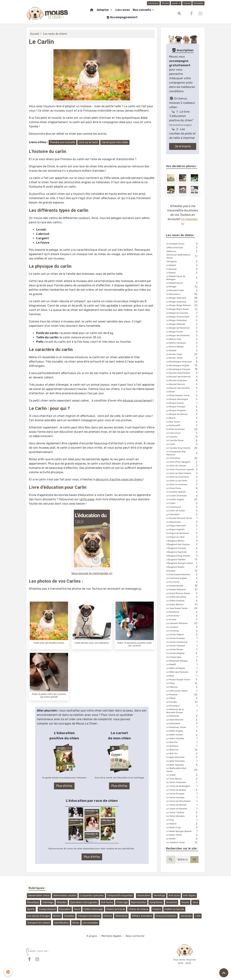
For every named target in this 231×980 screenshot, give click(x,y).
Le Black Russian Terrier (183, 396)
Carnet (187, 3)
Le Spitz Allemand (183, 757)
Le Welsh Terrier (183, 835)
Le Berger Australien (183, 302)
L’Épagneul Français (183, 548)
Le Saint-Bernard (183, 720)
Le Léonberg (183, 631)
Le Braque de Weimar (183, 414)
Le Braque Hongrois (183, 411)
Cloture (108, 916)
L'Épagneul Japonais (183, 552)
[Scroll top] (224, 973)
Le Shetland (183, 746)
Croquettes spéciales (92, 895)
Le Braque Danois (183, 403)
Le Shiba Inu (183, 750)
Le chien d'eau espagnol (183, 462)
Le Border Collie (183, 355)
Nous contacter (135, 936)
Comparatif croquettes (120, 895)
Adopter (103, 10)
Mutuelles (198, 3)
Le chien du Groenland (183, 477)
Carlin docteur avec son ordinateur (92, 643)
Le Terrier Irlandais (183, 798)
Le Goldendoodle (183, 586)
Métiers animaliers (142, 916)
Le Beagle (183, 287)
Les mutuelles (90, 923)
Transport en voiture (39, 923)
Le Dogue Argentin (183, 530)
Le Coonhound (183, 507)
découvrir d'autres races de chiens (119, 479)
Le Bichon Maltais (183, 347)
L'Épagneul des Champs (183, 545)
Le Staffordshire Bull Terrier (183, 770)
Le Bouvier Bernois (183, 384)
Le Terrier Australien (183, 783)
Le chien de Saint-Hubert (183, 473)
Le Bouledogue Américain (183, 362)
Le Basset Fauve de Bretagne (183, 278)
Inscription (153, 3)
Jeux (195, 902)
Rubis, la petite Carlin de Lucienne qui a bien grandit (49, 695)
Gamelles (69, 916)
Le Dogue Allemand (183, 526)
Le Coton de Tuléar (183, 511)
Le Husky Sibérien (183, 605)
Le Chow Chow (183, 488)
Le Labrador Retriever (183, 624)
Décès (76, 923)
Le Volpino (183, 824)
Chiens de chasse (138, 909)
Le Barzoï (183, 273)
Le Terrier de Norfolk (183, 805)
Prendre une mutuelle (63, 142)
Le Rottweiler (183, 716)
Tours (77, 909)
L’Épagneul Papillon (183, 560)
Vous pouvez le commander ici (92, 573)
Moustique (33, 902)
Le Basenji (183, 269)
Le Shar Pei (183, 742)
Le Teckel (183, 775)
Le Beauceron (183, 294)
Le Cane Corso (183, 433)
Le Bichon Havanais (183, 343)
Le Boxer (183, 392)
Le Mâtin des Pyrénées (183, 672)
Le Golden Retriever (183, 590)
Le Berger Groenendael (183, 317)
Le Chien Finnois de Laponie (183, 470)
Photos (165, 3)
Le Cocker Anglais (183, 500)
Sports (31, 909)
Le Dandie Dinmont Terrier (183, 518)
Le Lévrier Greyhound (183, 642)
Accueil (34, 34)
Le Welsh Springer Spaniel (183, 832)
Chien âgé (122, 902)
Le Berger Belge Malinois (183, 306)
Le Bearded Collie (183, 291)
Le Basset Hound (183, 283)
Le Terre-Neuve (183, 779)
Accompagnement (122, 17)
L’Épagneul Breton (183, 541)
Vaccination (144, 895)
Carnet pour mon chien (115, 142)
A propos (92, 936)
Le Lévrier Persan (183, 650)
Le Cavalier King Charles (183, 448)
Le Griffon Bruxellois (183, 597)
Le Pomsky (183, 702)
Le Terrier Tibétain (183, 813)
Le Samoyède (183, 724)
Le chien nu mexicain (183, 485)
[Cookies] (8, 972)
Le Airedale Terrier (183, 244)
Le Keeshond (183, 612)
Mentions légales (111, 936)
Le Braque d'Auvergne (183, 399)
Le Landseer (183, 627)
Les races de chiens (55, 34)
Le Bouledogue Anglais (183, 366)
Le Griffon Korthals (183, 601)
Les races (123, 10)
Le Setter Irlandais (183, 739)
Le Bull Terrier (183, 422)
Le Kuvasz (183, 620)
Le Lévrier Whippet (183, 653)
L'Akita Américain (183, 248)
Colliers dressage (93, 909)
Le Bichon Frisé (183, 339)
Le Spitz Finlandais (183, 761)
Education (65, 909)
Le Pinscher (183, 695)
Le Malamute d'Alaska (183, 661)
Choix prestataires (166, 916)
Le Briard (183, 418)
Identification (62, 923)
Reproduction (139, 902)
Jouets (185, 902)
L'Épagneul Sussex (183, 567)
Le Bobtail (183, 351)
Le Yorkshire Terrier (183, 843)
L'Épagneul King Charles (183, 556)
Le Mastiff (183, 665)
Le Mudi (183, 676)
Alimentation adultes (65, 895)
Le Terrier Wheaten (183, 816)
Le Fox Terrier (183, 582)
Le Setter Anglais (183, 731)
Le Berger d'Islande (183, 324)
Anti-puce (174, 895)
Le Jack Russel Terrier (183, 609)
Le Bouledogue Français (183, 369)
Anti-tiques (189, 895)
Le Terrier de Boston (183, 790)
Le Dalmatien (183, 515)
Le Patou (183, 683)
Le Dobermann (183, 522)
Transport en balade (89, 916)
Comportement (47, 909)
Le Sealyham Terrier (183, 728)
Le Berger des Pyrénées (183, 336)
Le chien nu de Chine (183, 481)
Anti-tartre (107, 902)
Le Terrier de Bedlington (183, 786)
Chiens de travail (116, 909)
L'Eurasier (183, 571)
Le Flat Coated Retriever (183, 575)
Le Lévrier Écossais (183, 638)
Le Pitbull (183, 698)
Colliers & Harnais (174, 909)
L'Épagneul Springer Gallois (183, 563)
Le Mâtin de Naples (183, 668)
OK (194, 859)
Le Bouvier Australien (183, 381)
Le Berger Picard (183, 332)
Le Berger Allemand (183, 298)
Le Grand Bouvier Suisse (183, 594)
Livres (175, 3)
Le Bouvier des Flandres (183, 388)
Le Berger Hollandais (183, 321)
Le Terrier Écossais (183, 794)
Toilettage (48, 902)
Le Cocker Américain (183, 496)
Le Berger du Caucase (183, 313)
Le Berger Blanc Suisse (183, 309)
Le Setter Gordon (183, 735)
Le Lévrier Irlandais (183, 646)
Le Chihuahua (183, 458)
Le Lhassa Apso (183, 657)
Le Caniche (183, 437)
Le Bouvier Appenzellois (183, 373)
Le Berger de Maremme (183, 328)
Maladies (62, 902)
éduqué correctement (138, 401)
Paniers (157, 909)
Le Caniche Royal (183, 441)
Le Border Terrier (183, 358)
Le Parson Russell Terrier (183, 680)
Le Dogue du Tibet (183, 537)
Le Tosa (183, 820)
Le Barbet (183, 265)
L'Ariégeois (183, 262)
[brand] (48, 14)
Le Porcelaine (183, 706)
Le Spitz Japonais (183, 765)
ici (140, 589)
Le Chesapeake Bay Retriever (183, 453)
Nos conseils (142, 10)
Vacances (186, 916)
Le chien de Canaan (183, 466)
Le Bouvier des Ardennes (183, 377)
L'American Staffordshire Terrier (183, 256)
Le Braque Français (183, 407)
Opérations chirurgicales (84, 902)
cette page (87, 499)
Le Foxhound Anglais (183, 578)
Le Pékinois (183, 687)
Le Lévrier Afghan (183, 635)
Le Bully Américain (183, 429)
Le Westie (183, 839)
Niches (57, 916)
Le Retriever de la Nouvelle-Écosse (183, 711)
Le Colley (183, 503)
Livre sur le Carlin (88, 142)
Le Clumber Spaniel (183, 492)
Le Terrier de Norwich (183, 809)
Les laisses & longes (39, 916)
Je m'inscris (183, 146)
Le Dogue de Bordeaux (183, 533)
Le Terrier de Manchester (183, 801)
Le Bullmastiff (183, 426)
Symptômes (156, 902)
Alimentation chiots (39, 895)
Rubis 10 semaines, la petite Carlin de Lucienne (135, 644)
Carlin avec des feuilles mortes (49, 643)
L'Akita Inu (183, 252)
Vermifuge (159, 895)
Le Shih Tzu (183, 754)
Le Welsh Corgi (183, 828)
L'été (198, 916)
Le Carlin (183, 444)
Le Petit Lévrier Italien (183, 691)
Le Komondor (183, 616)
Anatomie (172, 902)
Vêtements (121, 916)
